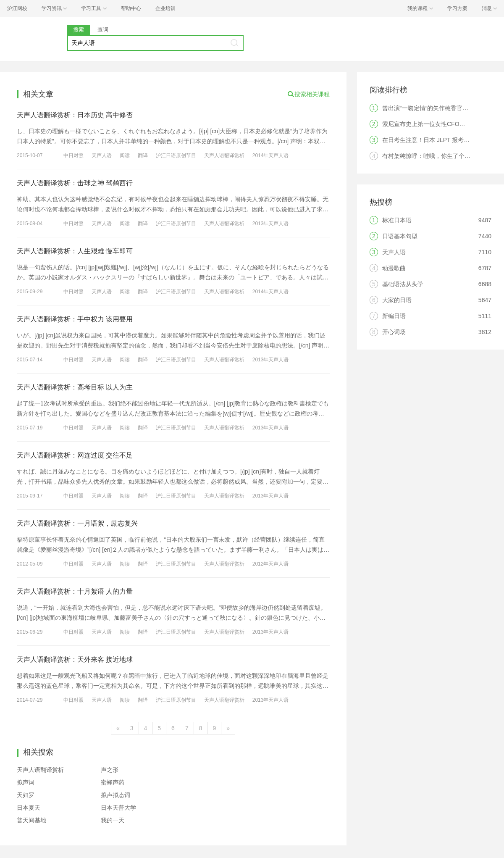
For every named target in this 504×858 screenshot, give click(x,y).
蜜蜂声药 (113, 782)
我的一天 (113, 820)
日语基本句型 (400, 236)
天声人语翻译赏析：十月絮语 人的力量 (75, 591)
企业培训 (165, 8)
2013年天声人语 (271, 224)
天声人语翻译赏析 (224, 155)
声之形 (110, 770)
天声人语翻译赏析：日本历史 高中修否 (75, 115)
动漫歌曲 (394, 268)
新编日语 (394, 316)
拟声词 (26, 782)
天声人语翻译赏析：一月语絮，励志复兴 (77, 523)
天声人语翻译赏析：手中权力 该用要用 (75, 319)
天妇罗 (26, 795)
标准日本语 (397, 220)
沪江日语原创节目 (176, 155)
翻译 (143, 155)
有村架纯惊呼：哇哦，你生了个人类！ (432, 156)
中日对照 (73, 155)
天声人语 (102, 155)
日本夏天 (29, 808)
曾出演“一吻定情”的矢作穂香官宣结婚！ (434, 108)
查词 (103, 30)
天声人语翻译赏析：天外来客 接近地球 (75, 659)
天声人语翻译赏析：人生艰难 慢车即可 (75, 251)
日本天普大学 (118, 808)
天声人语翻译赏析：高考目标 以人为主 (75, 387)
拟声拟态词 (115, 795)
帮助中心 (131, 8)
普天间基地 (31, 820)
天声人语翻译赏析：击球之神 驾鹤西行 (75, 183)
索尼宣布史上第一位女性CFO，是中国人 (436, 124)
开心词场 (394, 332)
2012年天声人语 (271, 564)
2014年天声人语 (271, 155)
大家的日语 (397, 300)
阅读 (125, 155)
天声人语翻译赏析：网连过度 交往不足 (75, 455)
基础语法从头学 (403, 284)
